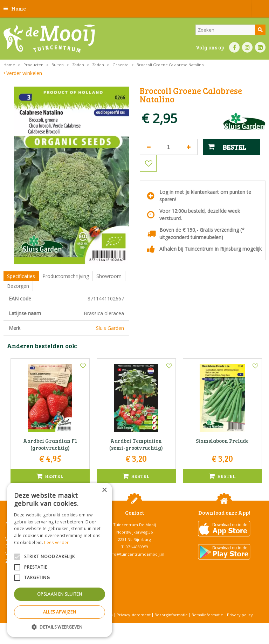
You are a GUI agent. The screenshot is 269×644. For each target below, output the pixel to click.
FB (234, 47)
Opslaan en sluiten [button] (60, 594)
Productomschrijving (66, 276)
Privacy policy (240, 615)
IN (247, 47)
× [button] (104, 490)
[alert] (60, 560)
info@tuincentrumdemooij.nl (137, 554)
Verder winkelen (24, 73)
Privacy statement (134, 615)
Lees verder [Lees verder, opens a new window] (56, 543)
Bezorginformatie (171, 615)
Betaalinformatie (207, 615)
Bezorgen (18, 286)
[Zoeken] (230, 30)
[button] (60, 627)
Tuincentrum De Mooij (134, 525)
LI (260, 47)
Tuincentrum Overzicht (152, 626)
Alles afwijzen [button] (60, 612)
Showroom (109, 276)
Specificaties (21, 276)
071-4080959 (137, 547)
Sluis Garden (110, 328)
